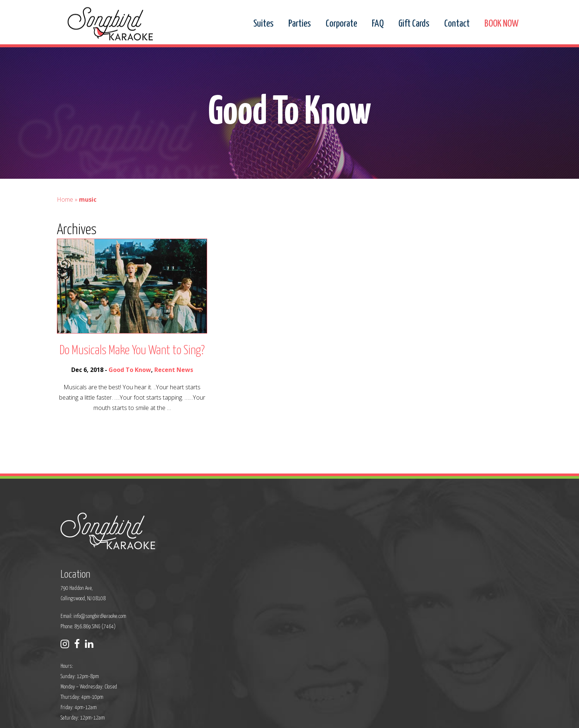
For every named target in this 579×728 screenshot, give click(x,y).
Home (65, 216)
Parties (300, 24)
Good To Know (130, 386)
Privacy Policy (222, 717)
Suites (263, 24)
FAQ (378, 24)
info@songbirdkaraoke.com (255, 570)
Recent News (174, 386)
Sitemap (249, 717)
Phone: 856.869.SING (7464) (243, 581)
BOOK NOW (501, 24)
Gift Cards (414, 24)
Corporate (341, 24)
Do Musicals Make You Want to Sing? (132, 367)
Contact (457, 24)
